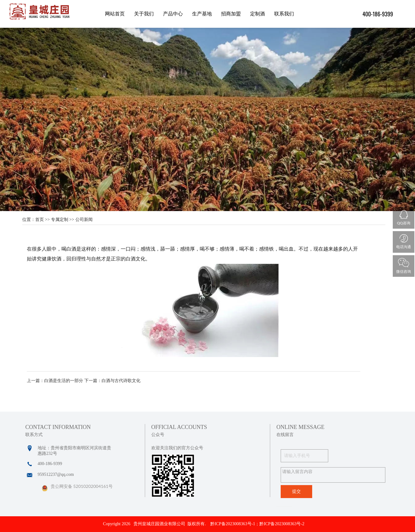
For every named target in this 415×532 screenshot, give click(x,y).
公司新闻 (84, 220)
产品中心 (173, 14)
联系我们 (284, 14)
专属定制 (60, 220)
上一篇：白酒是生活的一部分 (55, 381)
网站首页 (115, 14)
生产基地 (202, 14)
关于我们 (144, 14)
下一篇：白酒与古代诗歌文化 (112, 381)
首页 (40, 220)
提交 (296, 491)
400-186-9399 (378, 14)
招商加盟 (231, 14)
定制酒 (258, 14)
